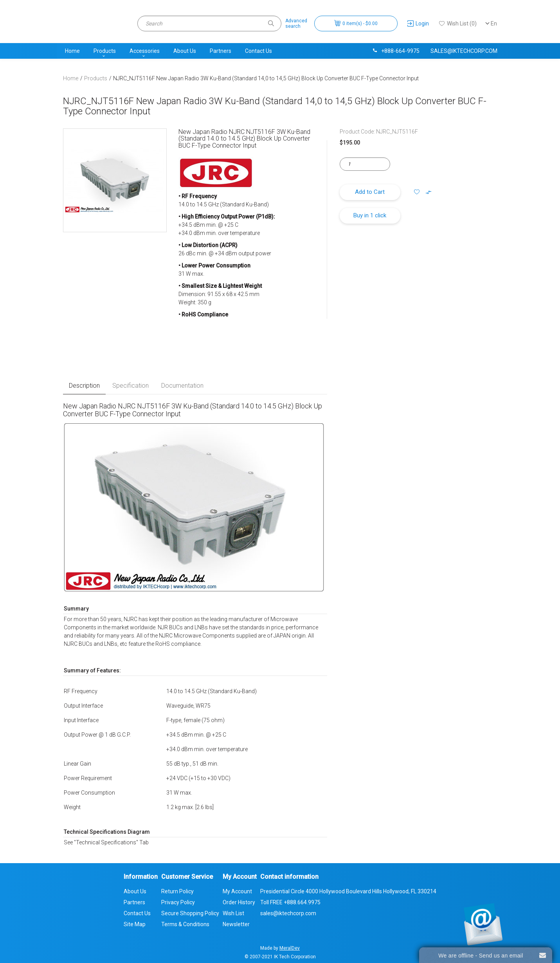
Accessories (145, 51)
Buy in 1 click (370, 215)
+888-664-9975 (396, 51)
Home (72, 51)
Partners (221, 51)
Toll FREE (290, 902)
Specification (131, 386)
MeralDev (290, 948)
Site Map (135, 924)
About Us (185, 51)
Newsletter (236, 924)
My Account (237, 891)
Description (84, 386)
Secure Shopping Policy (190, 913)
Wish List (233, 913)
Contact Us (258, 51)
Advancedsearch (296, 23)
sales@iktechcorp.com (464, 51)
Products (105, 51)
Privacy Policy (178, 902)
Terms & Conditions (185, 924)
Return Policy (177, 891)
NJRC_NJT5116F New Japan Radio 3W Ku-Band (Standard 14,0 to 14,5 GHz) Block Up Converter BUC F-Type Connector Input (266, 78)
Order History (239, 902)
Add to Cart (370, 192)
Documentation (182, 386)
